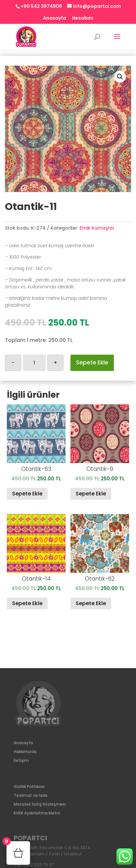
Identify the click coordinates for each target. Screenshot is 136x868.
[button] (120, 77)
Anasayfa (55, 18)
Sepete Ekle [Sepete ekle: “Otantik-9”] (91, 494)
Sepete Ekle (92, 362)
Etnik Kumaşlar (97, 228)
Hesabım (83, 18)
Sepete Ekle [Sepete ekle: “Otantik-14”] (27, 603)
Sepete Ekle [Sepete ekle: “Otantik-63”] (27, 494)
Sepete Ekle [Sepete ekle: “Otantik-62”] (91, 603)
